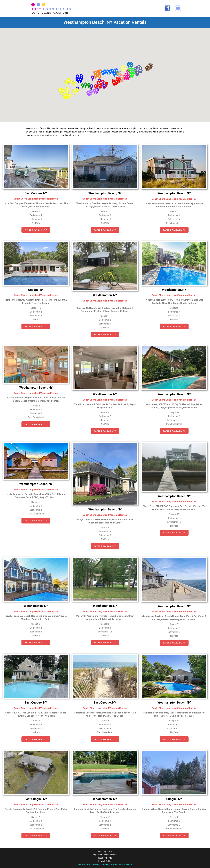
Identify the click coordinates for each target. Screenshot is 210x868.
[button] (178, 8)
